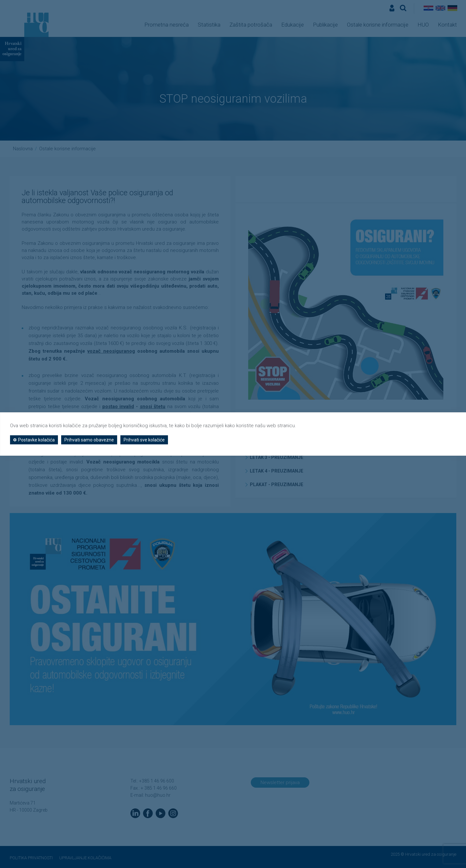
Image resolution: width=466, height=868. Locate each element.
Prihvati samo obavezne (89, 440)
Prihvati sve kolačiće (144, 440)
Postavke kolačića (34, 440)
